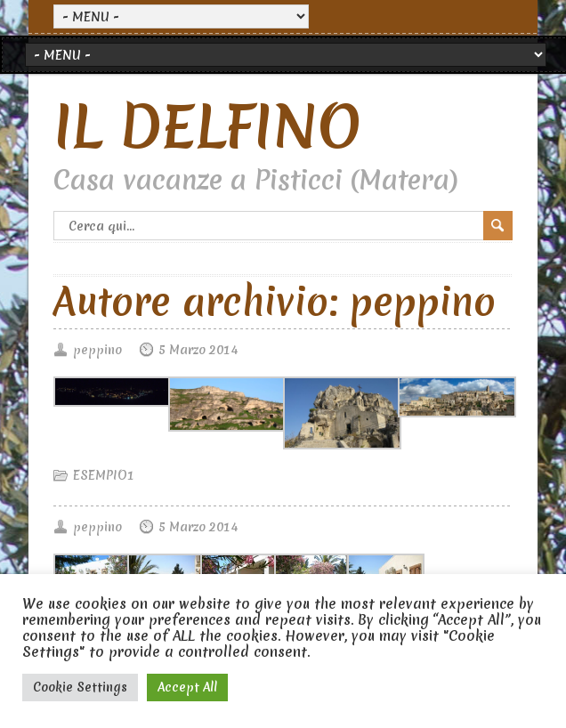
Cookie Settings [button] (80, 687)
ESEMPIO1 (104, 475)
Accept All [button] (187, 687)
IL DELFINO (207, 127)
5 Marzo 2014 (198, 350)
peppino (97, 350)
